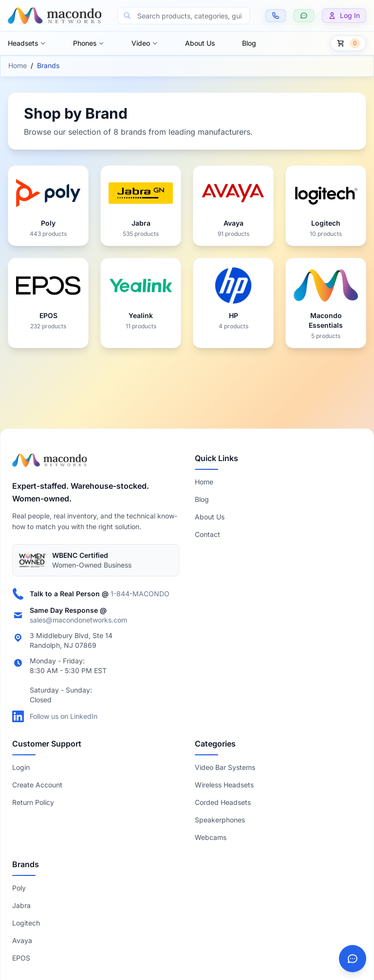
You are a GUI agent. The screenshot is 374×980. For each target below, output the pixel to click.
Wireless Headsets (224, 785)
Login (21, 767)
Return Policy (33, 802)
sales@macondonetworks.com (78, 620)
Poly (19, 888)
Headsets (27, 43)
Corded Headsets (223, 802)
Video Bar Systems (225, 767)
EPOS (21, 958)
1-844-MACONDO (140, 594)
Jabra (21, 905)
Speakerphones (220, 820)
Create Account (37, 785)
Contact (207, 534)
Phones (89, 43)
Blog (249, 43)
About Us (200, 43)
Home (18, 65)
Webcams (211, 837)
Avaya (22, 940)
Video (145, 43)
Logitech (26, 923)
